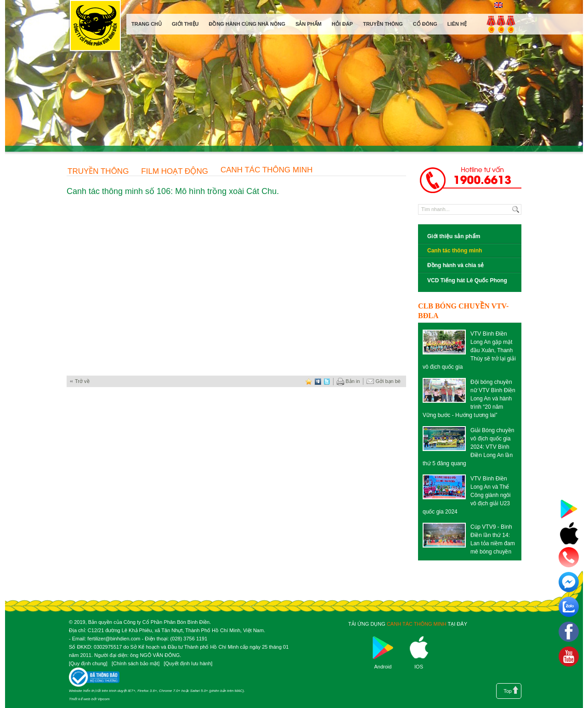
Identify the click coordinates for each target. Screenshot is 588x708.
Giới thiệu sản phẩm (454, 236)
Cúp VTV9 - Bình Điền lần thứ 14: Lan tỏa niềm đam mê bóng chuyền (493, 539)
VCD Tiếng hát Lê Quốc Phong (467, 280)
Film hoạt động (175, 171)
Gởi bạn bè (384, 382)
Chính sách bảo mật (136, 663)
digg (318, 381)
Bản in (348, 382)
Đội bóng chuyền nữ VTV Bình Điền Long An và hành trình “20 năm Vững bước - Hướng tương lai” (469, 399)
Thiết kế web (79, 699)
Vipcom (104, 699)
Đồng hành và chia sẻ (455, 265)
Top (508, 691)
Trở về (82, 381)
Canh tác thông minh (267, 170)
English (498, 5)
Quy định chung (88, 663)
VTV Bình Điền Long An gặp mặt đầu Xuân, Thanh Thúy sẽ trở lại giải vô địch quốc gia (469, 350)
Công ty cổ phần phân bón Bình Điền (95, 27)
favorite (309, 381)
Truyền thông (98, 171)
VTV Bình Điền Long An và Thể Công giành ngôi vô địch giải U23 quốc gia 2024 (466, 495)
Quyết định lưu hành (188, 663)
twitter (327, 381)
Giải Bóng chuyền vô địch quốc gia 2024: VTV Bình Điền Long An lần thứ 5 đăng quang (468, 447)
